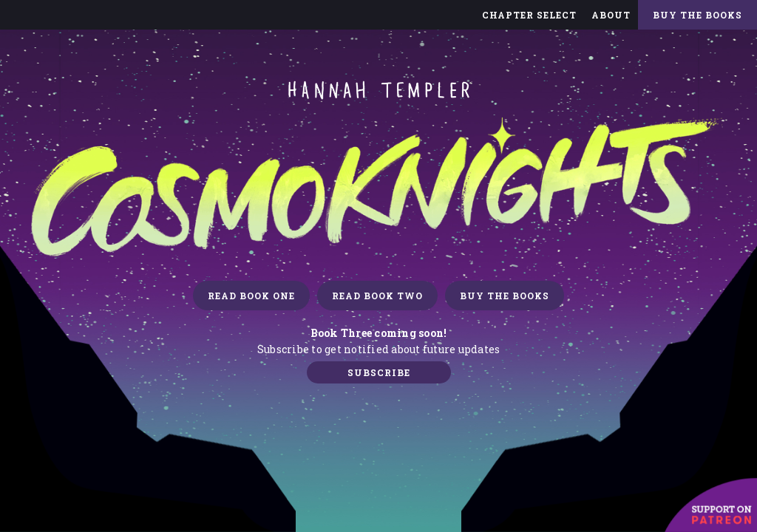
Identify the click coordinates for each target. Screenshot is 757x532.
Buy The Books (697, 15)
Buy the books (505, 296)
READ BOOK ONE (251, 296)
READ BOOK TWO (377, 296)
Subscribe (379, 372)
